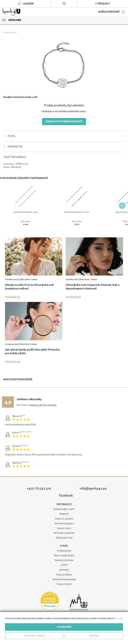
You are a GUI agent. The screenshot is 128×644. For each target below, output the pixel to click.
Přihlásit (102, 4)
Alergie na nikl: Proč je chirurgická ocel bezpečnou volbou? (29, 287)
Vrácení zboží (64, 528)
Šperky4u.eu (10, 33)
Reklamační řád (64, 538)
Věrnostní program (64, 523)
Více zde (119, 618)
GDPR (64, 565)
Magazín (64, 514)
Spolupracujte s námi (64, 509)
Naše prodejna (64, 575)
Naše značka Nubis (64, 556)
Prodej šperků (64, 551)
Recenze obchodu (64, 560)
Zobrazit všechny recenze (43, 405)
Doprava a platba (64, 519)
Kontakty (64, 570)
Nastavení (94, 636)
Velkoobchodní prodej (64, 579)
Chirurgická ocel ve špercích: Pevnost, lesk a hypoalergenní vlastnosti (93, 287)
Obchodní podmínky (64, 533)
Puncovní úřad (64, 584)
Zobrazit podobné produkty (64, 121)
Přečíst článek (13, 297)
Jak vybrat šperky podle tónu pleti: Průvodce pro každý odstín (32, 352)
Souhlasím (64, 627)
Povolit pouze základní (34, 636)
